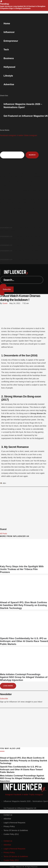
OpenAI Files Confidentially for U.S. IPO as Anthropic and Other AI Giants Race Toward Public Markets (24, 641)
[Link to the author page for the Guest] (5, 303)
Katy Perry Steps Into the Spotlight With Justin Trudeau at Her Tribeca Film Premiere (22, 569)
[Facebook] (1, 306)
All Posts (3, 534)
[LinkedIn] (1, 318)
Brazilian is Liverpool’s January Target (28, 245)
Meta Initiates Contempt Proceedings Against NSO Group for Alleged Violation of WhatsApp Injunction (24, 677)
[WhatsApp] (1, 314)
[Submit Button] (3, 286)
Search (3, 149)
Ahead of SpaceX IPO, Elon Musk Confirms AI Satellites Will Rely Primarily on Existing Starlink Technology (23, 605)
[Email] (1, 325)
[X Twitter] (1, 310)
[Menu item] (26, 107)
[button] (7, 289)
